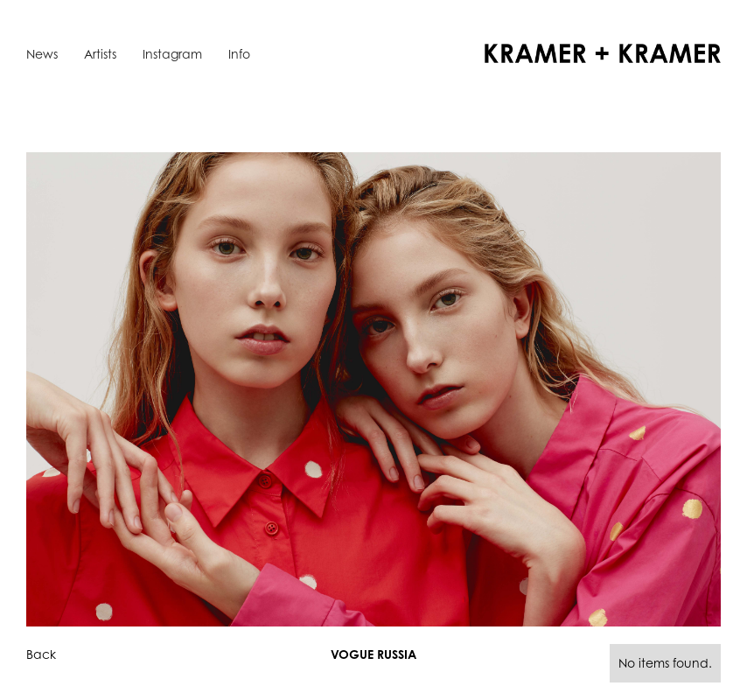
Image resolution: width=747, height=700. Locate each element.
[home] (603, 53)
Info (239, 54)
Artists (100, 54)
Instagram (172, 54)
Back (41, 654)
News (42, 54)
